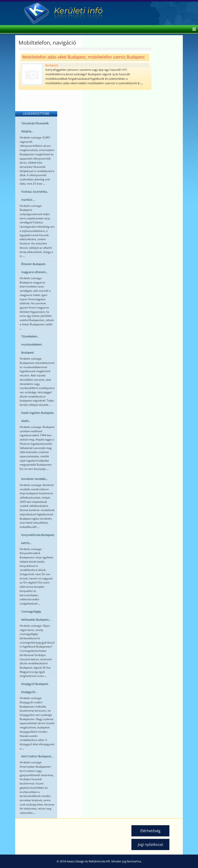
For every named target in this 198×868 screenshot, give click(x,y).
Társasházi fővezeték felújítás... (35, 127)
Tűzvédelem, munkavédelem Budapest (32, 344)
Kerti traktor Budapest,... (37, 756)
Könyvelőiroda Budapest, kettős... (38, 539)
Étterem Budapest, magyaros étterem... (35, 268)
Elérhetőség (150, 831)
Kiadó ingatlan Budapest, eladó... (38, 417)
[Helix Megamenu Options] (193, 30)
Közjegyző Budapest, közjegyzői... (35, 688)
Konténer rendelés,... (35, 479)
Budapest (52, 65)
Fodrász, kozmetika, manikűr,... (34, 196)
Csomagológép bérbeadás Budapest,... (36, 615)
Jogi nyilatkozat (151, 844)
